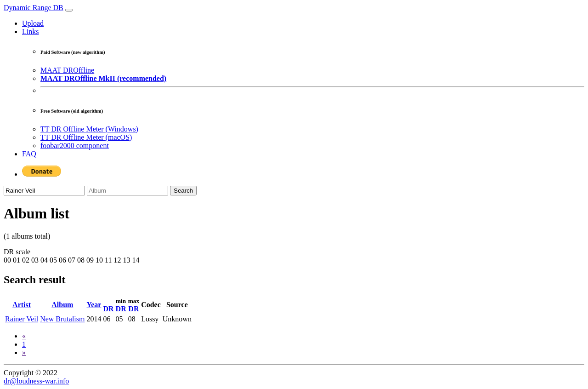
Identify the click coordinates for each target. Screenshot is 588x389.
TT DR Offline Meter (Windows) (89, 129)
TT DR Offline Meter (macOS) (86, 137)
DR (108, 309)
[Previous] (24, 336)
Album (62, 305)
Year (94, 305)
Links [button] (30, 31)
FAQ (29, 154)
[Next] (24, 352)
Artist (22, 305)
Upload (33, 23)
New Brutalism (62, 319)
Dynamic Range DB (34, 8)
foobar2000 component (75, 146)
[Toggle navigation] (69, 10)
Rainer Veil (22, 319)
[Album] (127, 191)
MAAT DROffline (67, 70)
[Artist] (44, 191)
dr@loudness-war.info (36, 381)
